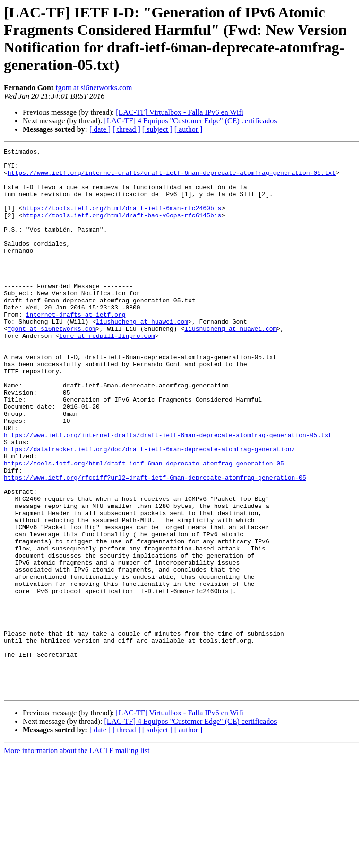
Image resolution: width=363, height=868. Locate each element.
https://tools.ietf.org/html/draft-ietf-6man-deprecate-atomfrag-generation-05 (144, 527)
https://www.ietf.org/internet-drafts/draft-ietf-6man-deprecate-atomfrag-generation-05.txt (172, 178)
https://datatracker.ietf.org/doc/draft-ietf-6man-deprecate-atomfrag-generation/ (149, 510)
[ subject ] (157, 129)
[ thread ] (126, 129)
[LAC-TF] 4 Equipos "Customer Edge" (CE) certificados (190, 121)
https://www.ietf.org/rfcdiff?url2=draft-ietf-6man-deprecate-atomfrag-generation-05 (155, 544)
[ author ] (189, 129)
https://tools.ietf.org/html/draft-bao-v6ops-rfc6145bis (122, 229)
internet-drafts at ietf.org (76, 348)
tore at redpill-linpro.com (107, 374)
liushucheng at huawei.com (142, 357)
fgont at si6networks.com (94, 88)
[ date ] (100, 129)
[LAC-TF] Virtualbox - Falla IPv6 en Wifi (180, 112)
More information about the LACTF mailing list (77, 860)
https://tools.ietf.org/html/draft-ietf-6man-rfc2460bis (122, 221)
